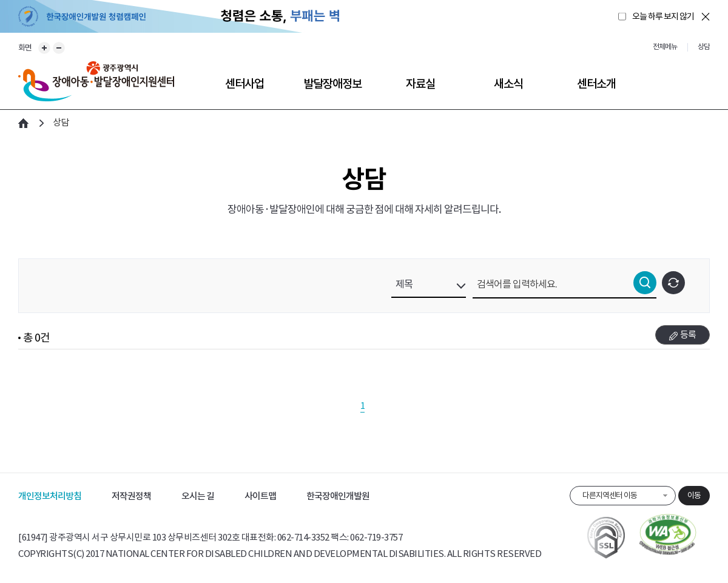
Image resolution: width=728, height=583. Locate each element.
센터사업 (244, 84)
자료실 (420, 84)
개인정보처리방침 (50, 496)
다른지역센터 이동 (610, 495)
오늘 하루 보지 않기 (663, 16)
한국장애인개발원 (338, 496)
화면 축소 (59, 48)
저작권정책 (131, 496)
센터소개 (596, 84)
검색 (645, 283)
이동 (694, 495)
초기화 (673, 283)
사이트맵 (260, 496)
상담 (61, 122)
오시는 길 (198, 496)
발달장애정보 (332, 84)
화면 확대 (44, 48)
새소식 (508, 84)
